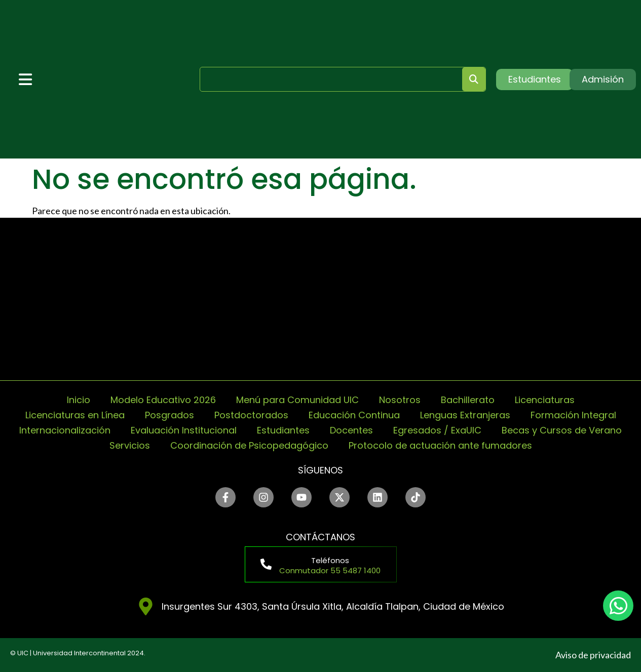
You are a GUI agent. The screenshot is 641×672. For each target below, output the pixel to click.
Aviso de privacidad (593, 655)
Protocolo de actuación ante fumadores (440, 445)
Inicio (79, 400)
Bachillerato (468, 400)
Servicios (130, 445)
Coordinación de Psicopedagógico (249, 445)
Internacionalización (65, 430)
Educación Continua (354, 415)
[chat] (618, 606)
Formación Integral (573, 415)
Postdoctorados (251, 415)
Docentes (351, 430)
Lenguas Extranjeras (465, 415)
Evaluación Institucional (184, 430)
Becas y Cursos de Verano (562, 430)
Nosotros (400, 400)
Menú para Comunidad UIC (297, 400)
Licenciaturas (545, 400)
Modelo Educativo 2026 (163, 400)
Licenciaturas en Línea (75, 415)
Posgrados (169, 415)
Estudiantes (283, 430)
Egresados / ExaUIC (437, 430)
